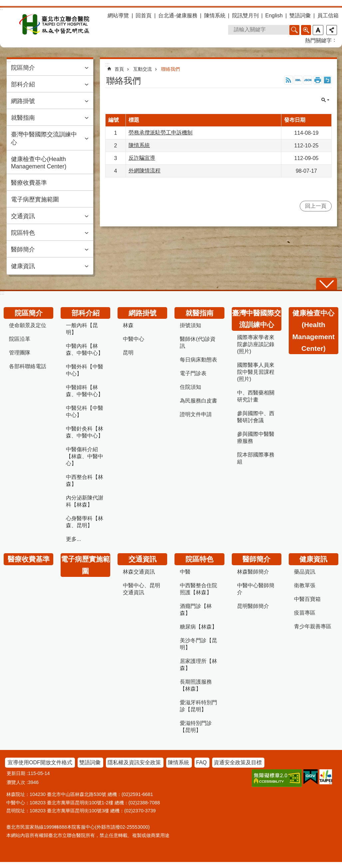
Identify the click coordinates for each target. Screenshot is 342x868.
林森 (128, 325)
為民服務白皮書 (198, 401)
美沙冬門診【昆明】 (198, 644)
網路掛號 (23, 101)
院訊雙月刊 (245, 16)
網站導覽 (118, 16)
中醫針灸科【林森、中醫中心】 (85, 432)
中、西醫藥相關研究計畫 (256, 396)
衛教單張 (305, 585)
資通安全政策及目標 (238, 762)
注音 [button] (327, 80)
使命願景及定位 (28, 325)
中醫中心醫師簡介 (256, 589)
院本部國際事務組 (256, 458)
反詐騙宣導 (142, 158)
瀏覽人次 (16, 782)
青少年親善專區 (313, 626)
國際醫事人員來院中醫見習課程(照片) (256, 372)
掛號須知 (190, 325)
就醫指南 (23, 118)
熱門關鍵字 (318, 41)
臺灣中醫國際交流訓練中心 (44, 138)
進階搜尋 (306, 30)
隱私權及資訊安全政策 (134, 762)
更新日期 (16, 773)
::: (2, 293)
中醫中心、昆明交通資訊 (142, 589)
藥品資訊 (305, 572)
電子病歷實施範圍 (35, 199)
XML (298, 80)
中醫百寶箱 (307, 599)
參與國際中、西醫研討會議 (256, 417)
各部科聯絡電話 (28, 366)
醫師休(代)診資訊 (198, 342)
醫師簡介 (23, 249)
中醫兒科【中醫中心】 (85, 411)
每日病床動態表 (198, 360)
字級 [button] (318, 30)
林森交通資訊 (139, 572)
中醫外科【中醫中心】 (85, 370)
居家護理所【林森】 (198, 665)
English (274, 16)
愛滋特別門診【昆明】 (196, 727)
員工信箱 (328, 16)
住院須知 (190, 387)
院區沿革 (20, 339)
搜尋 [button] (294, 30)
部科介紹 (23, 84)
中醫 (185, 572)
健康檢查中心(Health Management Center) (39, 163)
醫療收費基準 (29, 183)
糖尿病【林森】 (198, 627)
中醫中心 (134, 339)
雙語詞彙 (300, 16)
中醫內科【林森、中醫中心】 (85, 349)
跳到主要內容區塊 (3, 4)
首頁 (119, 69)
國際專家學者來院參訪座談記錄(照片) (256, 344)
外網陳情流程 (145, 171)
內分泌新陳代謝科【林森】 (85, 501)
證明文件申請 (196, 414)
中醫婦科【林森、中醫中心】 (85, 391)
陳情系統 (215, 16)
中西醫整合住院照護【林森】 (198, 589)
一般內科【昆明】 (82, 329)
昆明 (128, 353)
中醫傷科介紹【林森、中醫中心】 (85, 456)
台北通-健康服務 (178, 16)
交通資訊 (23, 216)
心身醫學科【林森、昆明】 (85, 522)
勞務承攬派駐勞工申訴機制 (161, 133)
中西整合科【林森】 (85, 481)
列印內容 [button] (318, 80)
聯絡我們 (171, 69)
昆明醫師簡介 (253, 606)
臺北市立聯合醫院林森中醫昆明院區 (54, 24)
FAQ (201, 762)
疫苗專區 (305, 613)
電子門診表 (193, 373)
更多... (73, 539)
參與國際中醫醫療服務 (256, 438)
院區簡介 (23, 68)
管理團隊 (20, 353)
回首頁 (144, 16)
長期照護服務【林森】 (196, 685)
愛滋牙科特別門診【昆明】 (198, 706)
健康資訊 (23, 266)
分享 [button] (332, 30)
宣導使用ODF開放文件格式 (40, 762)
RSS (288, 80)
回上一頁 (316, 206)
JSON (308, 80)
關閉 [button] (325, 100)
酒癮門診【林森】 (196, 610)
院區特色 (23, 233)
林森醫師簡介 (253, 572)
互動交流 (143, 69)
